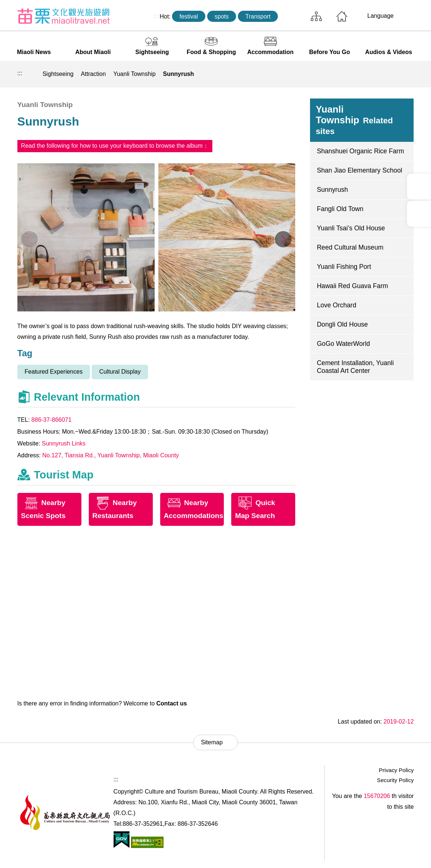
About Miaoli (93, 52)
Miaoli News (34, 52)
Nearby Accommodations (194, 509)
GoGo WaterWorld (343, 344)
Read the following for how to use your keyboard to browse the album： (115, 146)
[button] (283, 239)
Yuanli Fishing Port (344, 267)
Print (354, 74)
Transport (258, 16)
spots (222, 16)
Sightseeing (152, 52)
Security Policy (395, 780)
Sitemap (316, 16)
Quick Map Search (255, 509)
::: (156, 16)
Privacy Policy (396, 770)
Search (293, 16)
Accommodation (270, 52)
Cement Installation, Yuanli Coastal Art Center (355, 367)
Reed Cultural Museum (350, 247)
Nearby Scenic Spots (43, 509)
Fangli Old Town (340, 209)
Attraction (94, 74)
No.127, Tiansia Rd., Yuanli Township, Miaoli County (110, 455)
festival (189, 16)
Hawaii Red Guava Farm (352, 286)
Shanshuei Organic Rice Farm (360, 151)
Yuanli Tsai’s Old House (351, 228)
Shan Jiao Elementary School (359, 170)
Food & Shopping (211, 52)
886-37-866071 (52, 420)
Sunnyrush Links (64, 443)
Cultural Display (120, 372)
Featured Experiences (54, 372)
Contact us (171, 703)
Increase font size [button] (406, 74)
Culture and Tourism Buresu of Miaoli (64, 16)
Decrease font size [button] (389, 74)
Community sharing (372, 74)
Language (381, 16)
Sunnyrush (179, 74)
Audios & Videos (389, 52)
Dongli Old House (342, 324)
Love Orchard (336, 305)
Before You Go (329, 52)
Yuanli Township (134, 74)
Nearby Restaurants (115, 509)
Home (342, 16)
